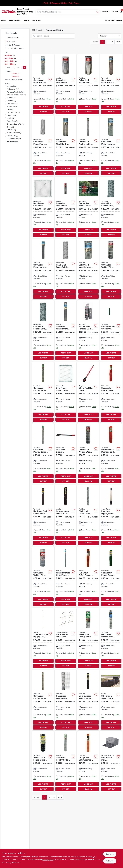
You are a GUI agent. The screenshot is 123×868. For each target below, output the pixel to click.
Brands (27, 20)
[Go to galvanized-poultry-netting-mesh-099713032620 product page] (43, 392)
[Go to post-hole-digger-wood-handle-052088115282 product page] (111, 515)
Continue (110, 854)
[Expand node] (6, 79)
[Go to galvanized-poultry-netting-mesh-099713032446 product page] (88, 146)
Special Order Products (16, 48)
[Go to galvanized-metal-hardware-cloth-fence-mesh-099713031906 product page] (43, 269)
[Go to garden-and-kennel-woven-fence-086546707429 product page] (88, 207)
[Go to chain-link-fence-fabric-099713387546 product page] (43, 331)
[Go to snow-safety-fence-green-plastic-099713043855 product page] (111, 577)
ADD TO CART (43, 107)
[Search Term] (68, 12)
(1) (12, 106)
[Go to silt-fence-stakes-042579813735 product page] (111, 700)
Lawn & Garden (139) (14, 80)
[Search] (98, 12)
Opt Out (110, 861)
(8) (16, 95)
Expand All (15, 76)
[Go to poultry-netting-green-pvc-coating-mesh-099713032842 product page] (111, 331)
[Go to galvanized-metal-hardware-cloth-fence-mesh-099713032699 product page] (111, 146)
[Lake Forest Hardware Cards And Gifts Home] (8, 12)
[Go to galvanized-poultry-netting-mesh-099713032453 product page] (43, 454)
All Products (12, 42)
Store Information (113, 20)
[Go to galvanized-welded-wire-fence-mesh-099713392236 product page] (88, 84)
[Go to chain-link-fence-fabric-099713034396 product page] (88, 515)
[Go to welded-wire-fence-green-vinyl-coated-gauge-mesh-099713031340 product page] (43, 762)
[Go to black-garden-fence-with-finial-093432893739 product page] (66, 638)
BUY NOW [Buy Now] (43, 112)
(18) (16, 92)
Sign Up (114, 12)
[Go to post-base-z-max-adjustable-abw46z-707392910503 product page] (111, 762)
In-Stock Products (14, 45)
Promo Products (13, 38)
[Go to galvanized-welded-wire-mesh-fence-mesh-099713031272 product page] (88, 454)
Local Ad (36, 20)
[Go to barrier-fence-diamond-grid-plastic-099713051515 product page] (111, 454)
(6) (11, 98)
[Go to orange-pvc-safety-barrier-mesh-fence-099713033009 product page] (88, 762)
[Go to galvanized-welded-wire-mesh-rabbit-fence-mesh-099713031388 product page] (111, 638)
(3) (12, 101)
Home (4, 20)
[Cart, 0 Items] (121, 12)
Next (118, 42)
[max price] (18, 67)
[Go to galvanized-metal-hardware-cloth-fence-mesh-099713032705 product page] (111, 84)
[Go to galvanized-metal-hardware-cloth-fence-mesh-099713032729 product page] (88, 269)
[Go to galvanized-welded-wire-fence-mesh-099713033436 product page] (66, 700)
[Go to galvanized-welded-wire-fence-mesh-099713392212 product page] (43, 577)
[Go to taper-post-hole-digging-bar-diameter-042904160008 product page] (43, 638)
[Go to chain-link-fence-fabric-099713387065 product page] (43, 146)
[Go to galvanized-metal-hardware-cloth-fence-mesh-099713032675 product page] (66, 146)
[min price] (9, 67)
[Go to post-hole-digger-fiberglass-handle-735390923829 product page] (88, 392)
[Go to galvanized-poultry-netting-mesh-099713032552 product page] (88, 638)
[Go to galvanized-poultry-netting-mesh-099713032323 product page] (43, 700)
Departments (14, 20)
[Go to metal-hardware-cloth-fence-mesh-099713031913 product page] (66, 577)
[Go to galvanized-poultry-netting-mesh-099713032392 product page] (66, 762)
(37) (13, 89)
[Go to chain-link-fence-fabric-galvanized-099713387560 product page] (111, 207)
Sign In (105, 12)
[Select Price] (24, 67)
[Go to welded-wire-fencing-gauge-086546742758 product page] (88, 331)
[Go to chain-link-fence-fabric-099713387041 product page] (66, 269)
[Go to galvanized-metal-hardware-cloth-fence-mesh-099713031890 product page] (66, 331)
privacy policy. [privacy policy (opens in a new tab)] (48, 860)
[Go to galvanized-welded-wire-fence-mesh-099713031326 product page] (66, 207)
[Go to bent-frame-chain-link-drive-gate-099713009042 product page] (43, 207)
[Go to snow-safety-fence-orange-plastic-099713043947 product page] (111, 392)
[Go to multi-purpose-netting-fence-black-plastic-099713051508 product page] (88, 700)
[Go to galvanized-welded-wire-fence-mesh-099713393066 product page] (66, 84)
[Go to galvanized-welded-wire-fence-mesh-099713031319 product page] (111, 269)
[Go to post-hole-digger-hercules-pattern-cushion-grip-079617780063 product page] (66, 454)
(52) (12, 86)
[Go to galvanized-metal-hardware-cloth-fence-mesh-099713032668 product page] (43, 84)
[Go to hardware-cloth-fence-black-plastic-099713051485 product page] (43, 515)
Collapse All (15, 74)
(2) (12, 104)
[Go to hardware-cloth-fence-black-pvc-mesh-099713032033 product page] (66, 515)
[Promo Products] (6, 38)
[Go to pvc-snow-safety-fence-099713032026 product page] (88, 577)
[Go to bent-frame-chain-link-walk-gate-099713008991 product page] (66, 392)
